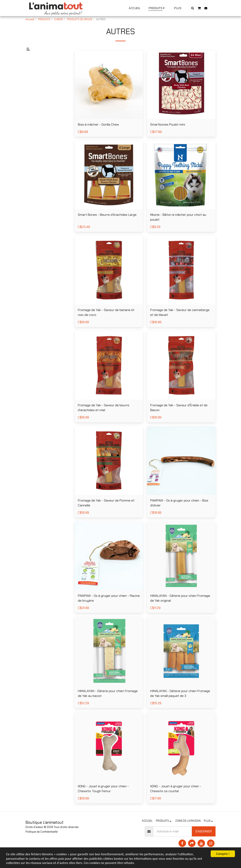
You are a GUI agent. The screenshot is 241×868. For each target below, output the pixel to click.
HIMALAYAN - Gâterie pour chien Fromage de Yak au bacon (108, 703)
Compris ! (223, 854)
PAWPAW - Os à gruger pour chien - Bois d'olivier (179, 513)
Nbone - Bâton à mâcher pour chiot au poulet (178, 227)
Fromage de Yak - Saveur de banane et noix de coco (106, 322)
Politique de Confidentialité (42, 842)
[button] (193, 8)
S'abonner (203, 841)
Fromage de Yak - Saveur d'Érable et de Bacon (179, 418)
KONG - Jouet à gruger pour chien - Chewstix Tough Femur (103, 799)
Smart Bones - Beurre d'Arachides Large (107, 225)
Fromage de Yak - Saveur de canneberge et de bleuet (180, 322)
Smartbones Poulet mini (168, 134)
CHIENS (59, 19)
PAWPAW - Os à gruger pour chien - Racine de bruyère (109, 608)
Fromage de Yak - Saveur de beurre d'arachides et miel (104, 418)
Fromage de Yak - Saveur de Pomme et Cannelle (106, 513)
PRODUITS (44, 19)
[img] (109, 95)
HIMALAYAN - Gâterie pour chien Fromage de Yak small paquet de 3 (180, 703)
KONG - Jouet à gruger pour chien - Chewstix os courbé (176, 799)
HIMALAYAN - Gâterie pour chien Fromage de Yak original (180, 608)
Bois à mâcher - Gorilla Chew (98, 134)
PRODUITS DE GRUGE (80, 19)
